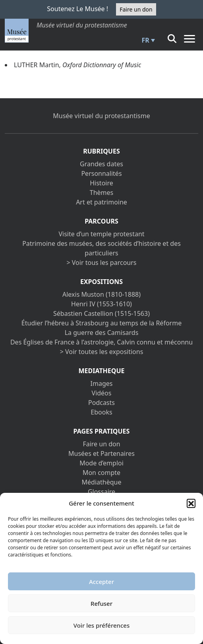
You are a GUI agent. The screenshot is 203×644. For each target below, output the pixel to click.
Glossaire (101, 492)
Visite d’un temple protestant (101, 234)
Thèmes (101, 193)
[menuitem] (147, 40)
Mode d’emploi (101, 463)
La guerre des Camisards (102, 333)
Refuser (101, 603)
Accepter (101, 582)
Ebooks (101, 412)
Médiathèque (102, 482)
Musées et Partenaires (101, 453)
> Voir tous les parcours (102, 263)
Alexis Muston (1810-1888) (101, 294)
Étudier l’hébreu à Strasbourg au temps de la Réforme (101, 323)
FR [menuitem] (146, 40)
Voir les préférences (101, 625)
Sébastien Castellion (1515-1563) (101, 313)
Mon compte (101, 473)
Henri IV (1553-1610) (101, 304)
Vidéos (102, 393)
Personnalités (101, 173)
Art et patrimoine (101, 202)
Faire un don (136, 9)
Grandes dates (101, 164)
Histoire (101, 183)
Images (102, 383)
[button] (191, 503)
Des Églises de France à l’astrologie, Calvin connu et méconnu (101, 342)
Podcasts (101, 403)
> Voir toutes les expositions (102, 352)
